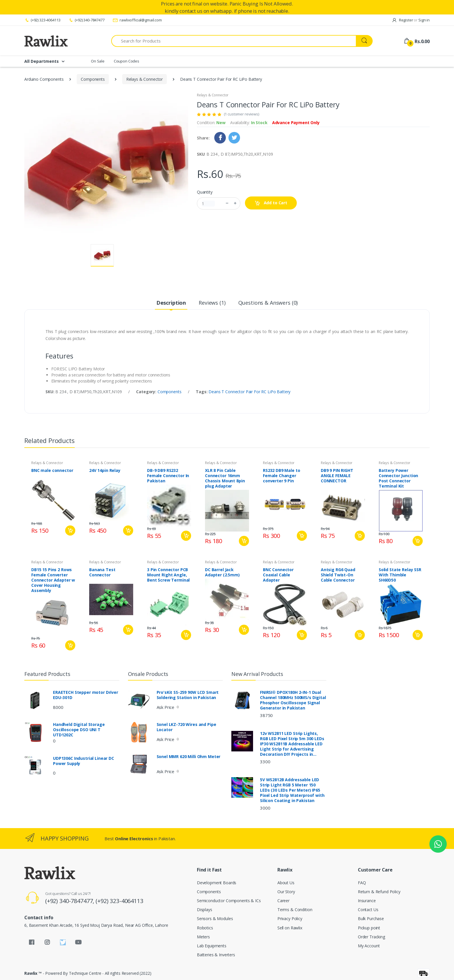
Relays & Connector (144, 79)
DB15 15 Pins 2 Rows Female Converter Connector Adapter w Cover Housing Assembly (53, 580)
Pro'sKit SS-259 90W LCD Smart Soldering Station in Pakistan (188, 695)
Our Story (286, 892)
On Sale (98, 61)
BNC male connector (52, 470)
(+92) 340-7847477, (70, 901)
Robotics (205, 928)
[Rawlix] (46, 41)
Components (93, 79)
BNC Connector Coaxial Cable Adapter (278, 575)
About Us (286, 883)
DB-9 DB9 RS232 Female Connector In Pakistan (168, 476)
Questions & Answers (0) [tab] (268, 303)
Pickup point (369, 928)
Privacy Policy (290, 919)
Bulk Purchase (371, 919)
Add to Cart (271, 203)
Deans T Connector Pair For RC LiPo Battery (249, 392)
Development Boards (217, 883)
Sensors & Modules (215, 919)
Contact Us (368, 910)
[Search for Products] (234, 41)
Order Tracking (371, 937)
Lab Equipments (212, 946)
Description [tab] (171, 303)
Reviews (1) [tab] (212, 303)
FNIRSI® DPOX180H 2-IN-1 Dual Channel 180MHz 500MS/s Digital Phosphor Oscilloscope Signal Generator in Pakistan (293, 700)
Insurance (367, 901)
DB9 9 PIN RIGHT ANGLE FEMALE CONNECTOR (337, 476)
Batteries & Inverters (216, 955)
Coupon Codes (127, 61)
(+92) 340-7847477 (86, 20)
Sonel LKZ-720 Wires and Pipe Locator (186, 727)
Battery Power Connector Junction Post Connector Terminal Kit (398, 478)
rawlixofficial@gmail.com (137, 20)
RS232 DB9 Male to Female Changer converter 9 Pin (282, 476)
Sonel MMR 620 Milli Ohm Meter (189, 757)
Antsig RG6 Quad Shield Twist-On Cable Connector (338, 575)
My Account (369, 946)
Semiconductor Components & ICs (229, 901)
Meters (203, 937)
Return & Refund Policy (379, 892)
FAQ (362, 883)
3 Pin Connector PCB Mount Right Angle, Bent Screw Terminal (168, 575)
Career (283, 901)
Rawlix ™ (33, 973)
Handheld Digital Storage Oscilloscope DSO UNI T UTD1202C (79, 730)
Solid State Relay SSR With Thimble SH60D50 (400, 575)
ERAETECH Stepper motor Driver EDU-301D (86, 695)
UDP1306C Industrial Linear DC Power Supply (84, 761)
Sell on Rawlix (290, 928)
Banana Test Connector (102, 572)
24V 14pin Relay (105, 470)
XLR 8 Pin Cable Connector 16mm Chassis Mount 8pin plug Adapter (225, 478)
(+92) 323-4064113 (42, 20)
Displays (205, 910)
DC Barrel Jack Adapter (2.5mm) (222, 572)
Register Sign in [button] (411, 20)
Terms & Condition (295, 910)
